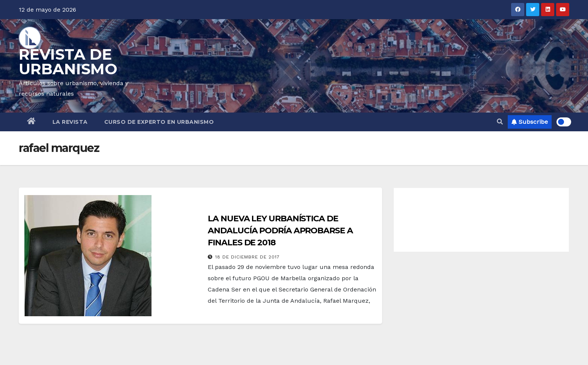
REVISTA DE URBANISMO (68, 62)
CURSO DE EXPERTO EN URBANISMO (159, 122)
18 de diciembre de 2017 (247, 257)
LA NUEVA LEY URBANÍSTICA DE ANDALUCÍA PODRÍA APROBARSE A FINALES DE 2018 (280, 231)
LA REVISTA (70, 122)
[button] (500, 122)
